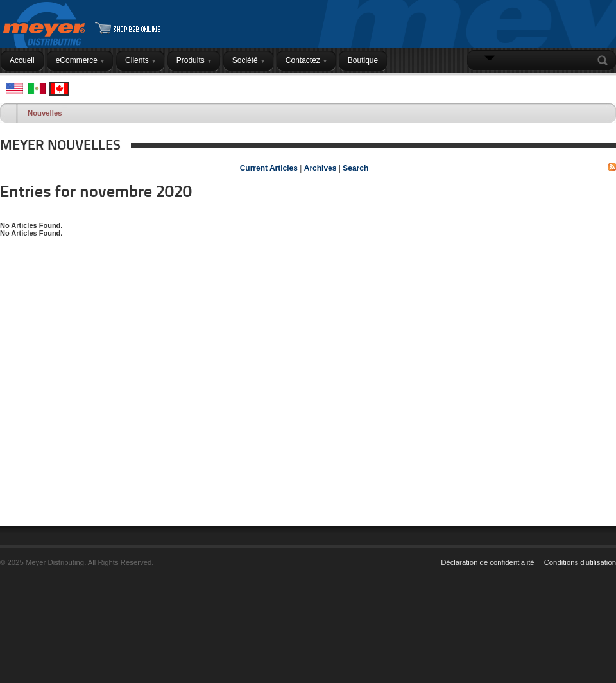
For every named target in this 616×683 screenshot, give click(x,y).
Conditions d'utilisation (580, 562)
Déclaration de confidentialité (487, 562)
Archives (321, 168)
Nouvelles (45, 113)
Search (605, 60)
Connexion (588, 85)
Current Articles (269, 168)
